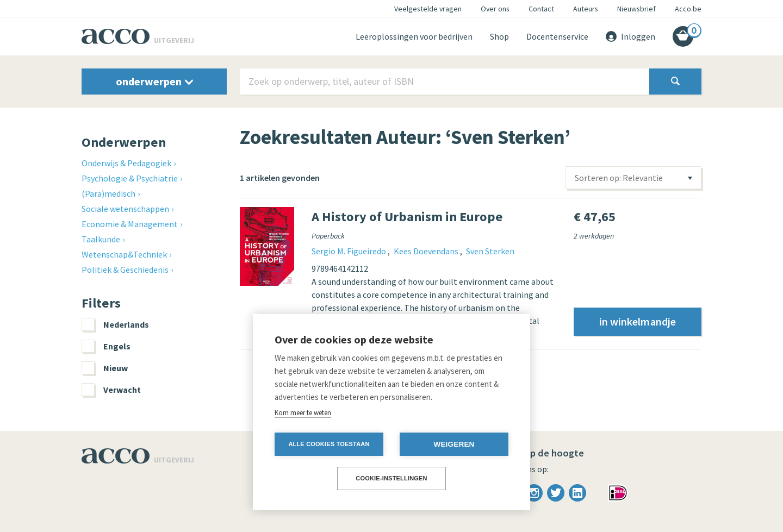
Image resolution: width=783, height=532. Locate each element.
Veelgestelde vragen (428, 9)
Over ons (495, 9)
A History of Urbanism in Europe (407, 217)
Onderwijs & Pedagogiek (126, 163)
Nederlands (115, 324)
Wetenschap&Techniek (124, 254)
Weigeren (454, 444)
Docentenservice (557, 36)
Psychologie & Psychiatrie (130, 178)
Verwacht (111, 390)
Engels (106, 346)
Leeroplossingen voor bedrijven (414, 36)
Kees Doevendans (427, 251)
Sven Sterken (490, 251)
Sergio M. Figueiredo (350, 251)
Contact (541, 9)
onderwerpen (154, 81)
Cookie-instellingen (391, 478)
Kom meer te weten (303, 413)
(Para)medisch (108, 193)
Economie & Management (130, 224)
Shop (499, 36)
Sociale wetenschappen (125, 209)
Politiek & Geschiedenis (125, 270)
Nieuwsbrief (636, 9)
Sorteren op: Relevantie (619, 178)
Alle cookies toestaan (329, 444)
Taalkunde (101, 239)
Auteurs (586, 9)
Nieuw (105, 368)
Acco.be (688, 9)
